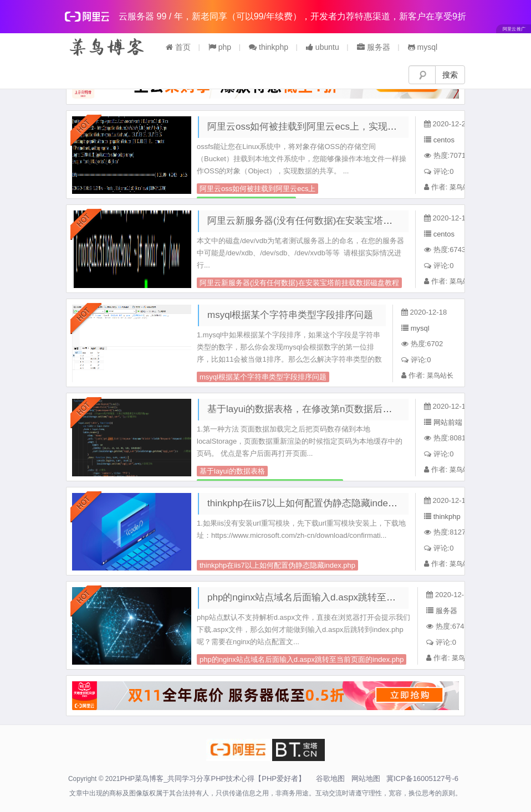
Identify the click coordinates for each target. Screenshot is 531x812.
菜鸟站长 (463, 187)
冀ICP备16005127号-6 (422, 778)
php (220, 47)
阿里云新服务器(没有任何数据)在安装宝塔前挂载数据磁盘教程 (338, 221)
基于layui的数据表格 (232, 471)
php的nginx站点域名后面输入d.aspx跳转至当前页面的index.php (341, 597)
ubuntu (323, 47)
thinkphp (269, 47)
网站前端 (448, 422)
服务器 (374, 47)
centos (444, 140)
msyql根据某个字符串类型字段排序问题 (290, 315)
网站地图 (366, 778)
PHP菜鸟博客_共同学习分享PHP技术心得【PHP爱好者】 (213, 778)
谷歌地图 (330, 778)
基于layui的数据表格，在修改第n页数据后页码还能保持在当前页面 (347, 409)
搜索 (450, 75)
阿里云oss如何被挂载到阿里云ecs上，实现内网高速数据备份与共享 (349, 127)
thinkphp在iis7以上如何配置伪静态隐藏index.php (309, 503)
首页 (178, 47)
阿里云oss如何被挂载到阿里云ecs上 (257, 189)
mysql (423, 47)
